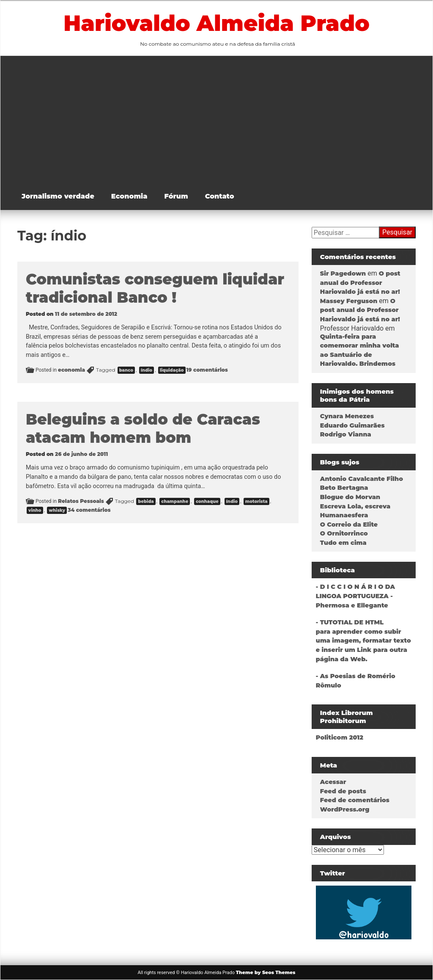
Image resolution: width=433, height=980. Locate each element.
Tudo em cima (343, 543)
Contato (220, 196)
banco (126, 370)
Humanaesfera (344, 515)
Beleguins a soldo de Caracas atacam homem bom (143, 428)
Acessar (333, 782)
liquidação (172, 370)
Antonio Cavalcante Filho (362, 479)
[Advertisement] (223, 119)
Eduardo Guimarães (352, 425)
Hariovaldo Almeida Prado (217, 23)
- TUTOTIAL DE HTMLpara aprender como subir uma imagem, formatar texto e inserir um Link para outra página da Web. (363, 640)
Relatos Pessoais (81, 501)
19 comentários (207, 370)
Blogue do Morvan (350, 497)
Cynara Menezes (347, 416)
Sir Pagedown (343, 273)
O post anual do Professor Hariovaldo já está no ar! (360, 283)
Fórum (176, 196)
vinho (35, 510)
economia (71, 370)
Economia (129, 196)
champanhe (175, 501)
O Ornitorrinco (344, 533)
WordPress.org (345, 809)
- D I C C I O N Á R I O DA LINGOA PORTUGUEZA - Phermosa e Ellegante (355, 596)
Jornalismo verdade (58, 196)
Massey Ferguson (349, 301)
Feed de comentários (355, 800)
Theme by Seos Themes (266, 972)
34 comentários (89, 510)
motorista (256, 501)
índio (147, 370)
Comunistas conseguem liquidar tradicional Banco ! (155, 288)
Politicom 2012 (340, 737)
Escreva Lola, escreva (355, 506)
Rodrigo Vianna (346, 434)
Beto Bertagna (344, 488)
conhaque (207, 501)
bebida (146, 501)
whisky (57, 510)
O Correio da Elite (349, 525)
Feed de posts (343, 791)
